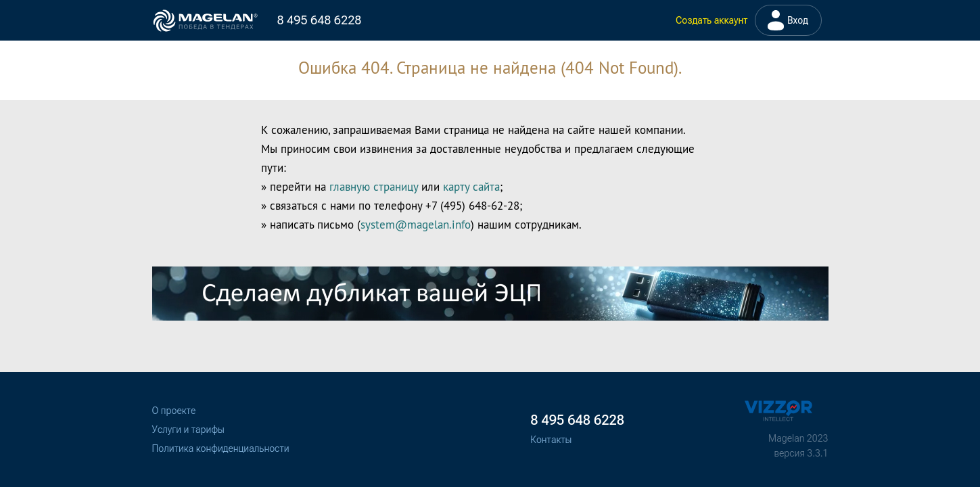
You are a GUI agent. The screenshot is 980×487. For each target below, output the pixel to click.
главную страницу (374, 187)
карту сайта (471, 187)
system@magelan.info (416, 225)
